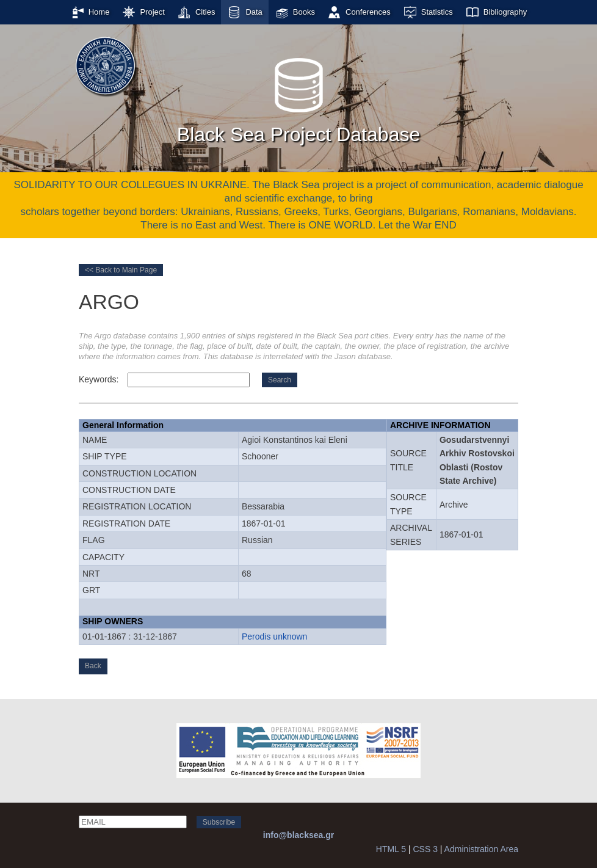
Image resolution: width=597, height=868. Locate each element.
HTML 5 (391, 849)
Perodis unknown (274, 636)
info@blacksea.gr (298, 835)
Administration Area (481, 849)
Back (93, 666)
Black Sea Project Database (298, 97)
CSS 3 (425, 849)
